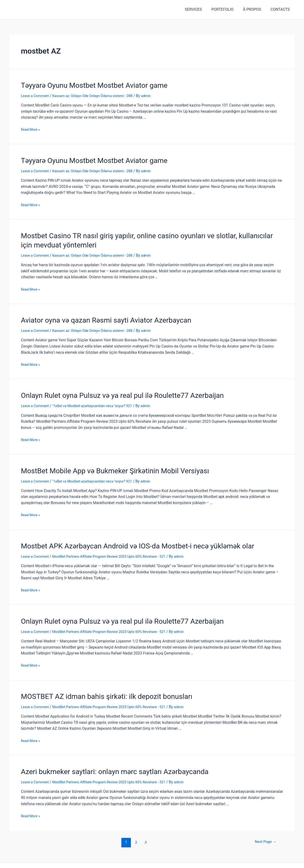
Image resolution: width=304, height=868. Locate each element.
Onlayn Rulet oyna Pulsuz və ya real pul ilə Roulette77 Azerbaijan (109, 388)
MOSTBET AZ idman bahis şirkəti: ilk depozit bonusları (95, 684)
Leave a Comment (36, 95)
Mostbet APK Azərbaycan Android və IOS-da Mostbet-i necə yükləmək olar (122, 536)
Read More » (31, 128)
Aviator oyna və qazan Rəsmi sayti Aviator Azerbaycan (95, 314)
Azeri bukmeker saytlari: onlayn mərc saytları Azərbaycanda (102, 758)
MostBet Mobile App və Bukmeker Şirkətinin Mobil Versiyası (102, 462)
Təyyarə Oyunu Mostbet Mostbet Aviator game (84, 84)
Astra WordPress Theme (179, 859)
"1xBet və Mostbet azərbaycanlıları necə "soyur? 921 (99, 398)
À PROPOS (255, 9)
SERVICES (200, 9)
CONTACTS (281, 9)
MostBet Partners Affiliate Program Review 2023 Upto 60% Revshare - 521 (117, 546)
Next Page (264, 829)
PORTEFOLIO (227, 9)
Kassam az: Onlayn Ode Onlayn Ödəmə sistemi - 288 (99, 95)
